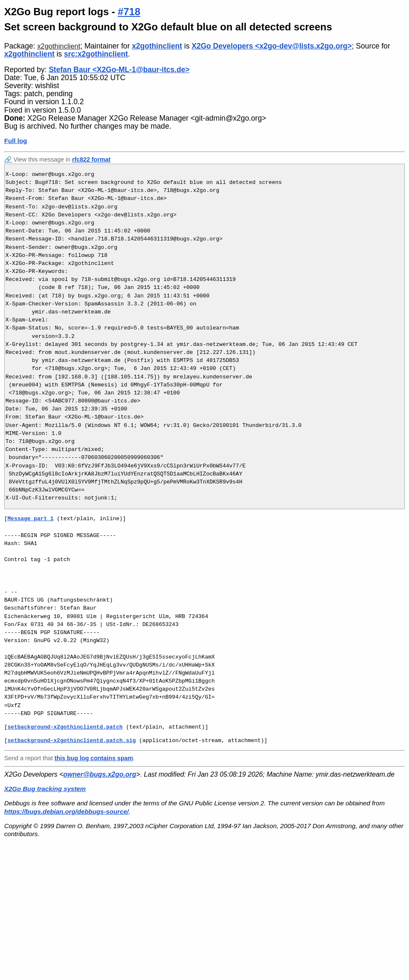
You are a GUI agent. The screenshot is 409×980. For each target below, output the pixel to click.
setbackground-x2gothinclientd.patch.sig (72, 740)
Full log (16, 141)
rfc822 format (91, 159)
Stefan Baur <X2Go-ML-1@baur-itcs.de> (119, 70)
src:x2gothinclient (96, 54)
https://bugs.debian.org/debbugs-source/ (66, 811)
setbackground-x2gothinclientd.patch (65, 727)
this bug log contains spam (94, 758)
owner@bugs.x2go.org (100, 774)
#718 (129, 12)
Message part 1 (31, 518)
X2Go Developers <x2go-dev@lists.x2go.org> (272, 46)
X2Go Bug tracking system (45, 789)
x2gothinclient (59, 46)
